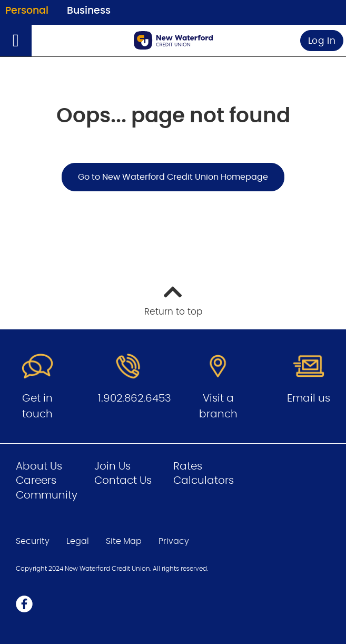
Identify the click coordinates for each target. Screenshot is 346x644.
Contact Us (123, 481)
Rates (188, 466)
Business (89, 11)
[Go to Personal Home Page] (173, 40)
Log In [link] (322, 41)
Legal (78, 541)
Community (47, 495)
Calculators (204, 481)
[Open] (16, 41)
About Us (39, 466)
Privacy (174, 541)
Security (33, 541)
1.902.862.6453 (135, 398)
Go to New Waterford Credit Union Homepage (173, 177)
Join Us (112, 466)
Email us (309, 398)
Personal (27, 11)
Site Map (124, 541)
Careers (36, 481)
